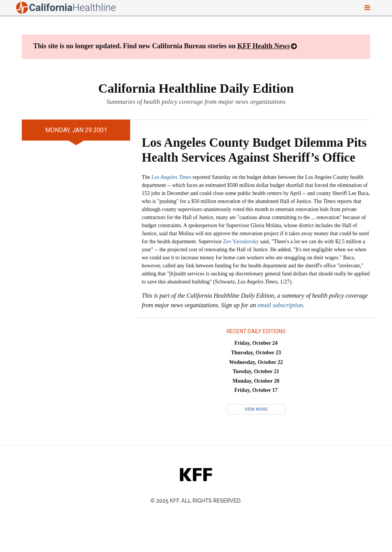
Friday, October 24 (256, 343)
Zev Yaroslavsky (241, 242)
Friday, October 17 (256, 390)
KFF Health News (264, 46)
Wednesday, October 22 (256, 362)
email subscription (280, 305)
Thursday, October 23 (256, 353)
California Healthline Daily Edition (196, 88)
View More (256, 409)
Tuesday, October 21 (256, 371)
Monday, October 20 (256, 381)
